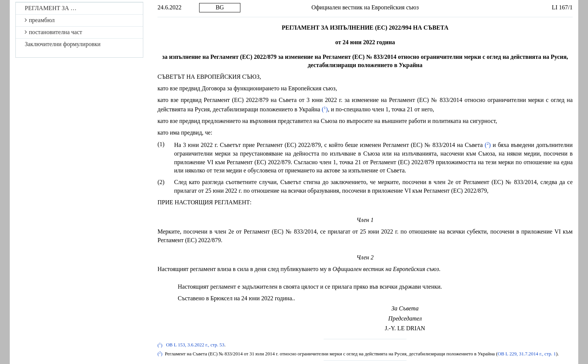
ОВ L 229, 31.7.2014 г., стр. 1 (527, 354)
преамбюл (40, 20)
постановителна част (53, 32)
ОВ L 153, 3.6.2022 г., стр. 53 (195, 345)
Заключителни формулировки (63, 44)
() (325, 109)
